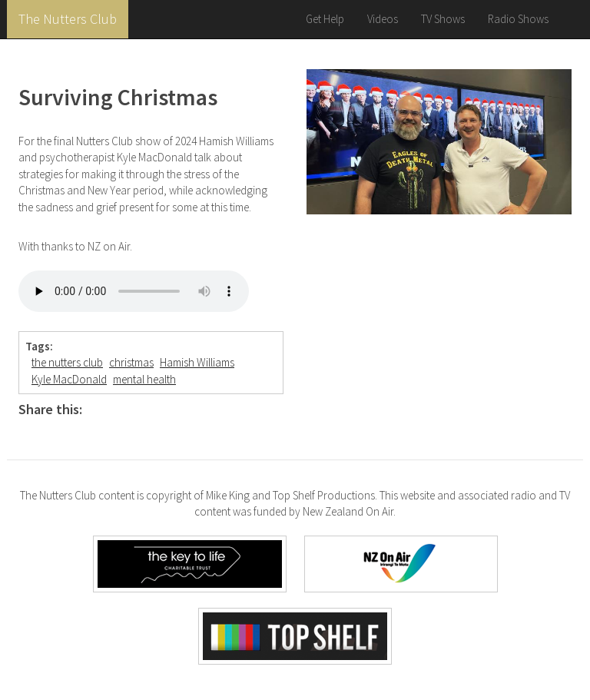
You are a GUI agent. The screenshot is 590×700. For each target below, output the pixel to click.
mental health (144, 379)
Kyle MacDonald (69, 379)
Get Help (325, 19)
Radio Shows (518, 19)
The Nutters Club (68, 19)
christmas (131, 362)
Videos (383, 19)
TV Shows (443, 19)
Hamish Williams (197, 362)
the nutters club (67, 362)
